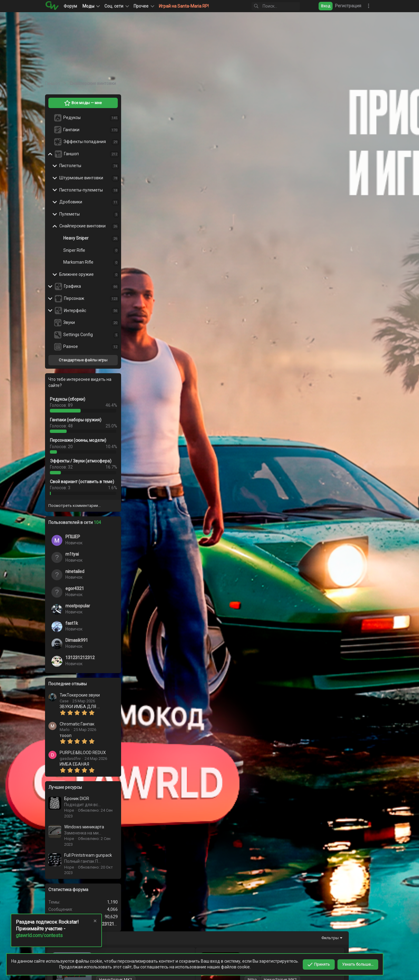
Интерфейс (75, 311)
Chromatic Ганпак (77, 724)
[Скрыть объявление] (95, 922)
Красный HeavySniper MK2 (328, 119)
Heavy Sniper (76, 238)
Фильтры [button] (356, 101)
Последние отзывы (68, 684)
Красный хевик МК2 (207, 379)
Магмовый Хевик (197, 119)
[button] (116, 6)
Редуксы (72, 118)
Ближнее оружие (77, 274)
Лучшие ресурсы (65, 787)
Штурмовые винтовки (81, 178)
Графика (72, 286)
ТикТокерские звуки (80, 695)
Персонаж (74, 298)
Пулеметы (70, 214)
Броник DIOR (77, 799)
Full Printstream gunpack (88, 855)
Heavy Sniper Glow (197, 743)
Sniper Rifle (74, 250)
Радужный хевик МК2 (324, 431)
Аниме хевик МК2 (326, 379)
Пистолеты (70, 166)
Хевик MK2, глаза (318, 483)
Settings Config (78, 335)
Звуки (69, 322)
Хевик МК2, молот (319, 535)
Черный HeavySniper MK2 (206, 171)
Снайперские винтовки (82, 226)
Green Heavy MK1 (203, 587)
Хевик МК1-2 (192, 691)
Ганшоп (71, 154)
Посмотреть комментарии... (75, 506)
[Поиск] (276, 6)
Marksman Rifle (78, 262)
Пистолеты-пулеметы (81, 190)
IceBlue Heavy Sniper (200, 275)
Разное (71, 346)
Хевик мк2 (317, 691)
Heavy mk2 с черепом (201, 639)
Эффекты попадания (85, 142)
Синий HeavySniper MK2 (332, 171)
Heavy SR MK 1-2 (317, 743)
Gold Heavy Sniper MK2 (323, 639)
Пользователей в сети (75, 522)
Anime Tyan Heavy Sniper (204, 327)
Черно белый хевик (199, 535)
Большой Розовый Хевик (213, 483)
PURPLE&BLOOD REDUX (83, 753)
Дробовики (71, 202)
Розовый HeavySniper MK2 (335, 587)
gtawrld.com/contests (39, 935)
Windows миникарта (84, 827)
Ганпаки (71, 130)
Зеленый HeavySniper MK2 (213, 223)
